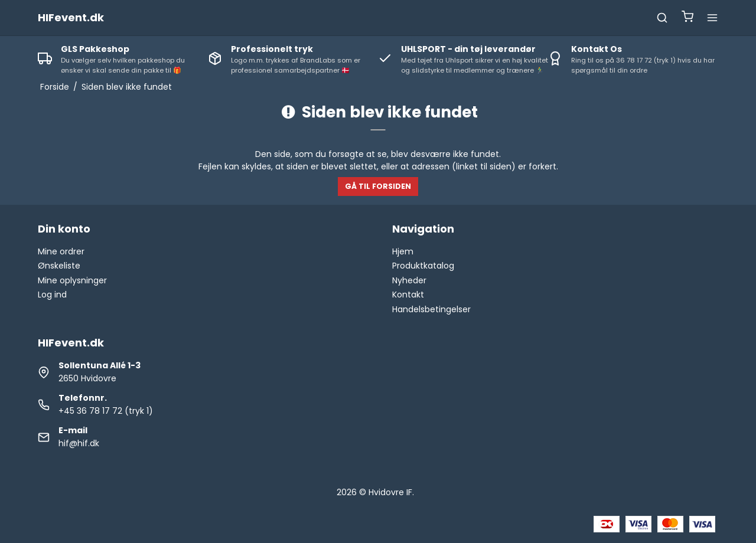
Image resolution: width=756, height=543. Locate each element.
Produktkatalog (423, 266)
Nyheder (409, 280)
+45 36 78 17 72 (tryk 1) (106, 411)
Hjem (403, 251)
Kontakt (408, 295)
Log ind (52, 295)
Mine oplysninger (72, 280)
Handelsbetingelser (431, 309)
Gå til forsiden (378, 186)
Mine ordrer (61, 251)
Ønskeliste (59, 266)
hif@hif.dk (79, 443)
